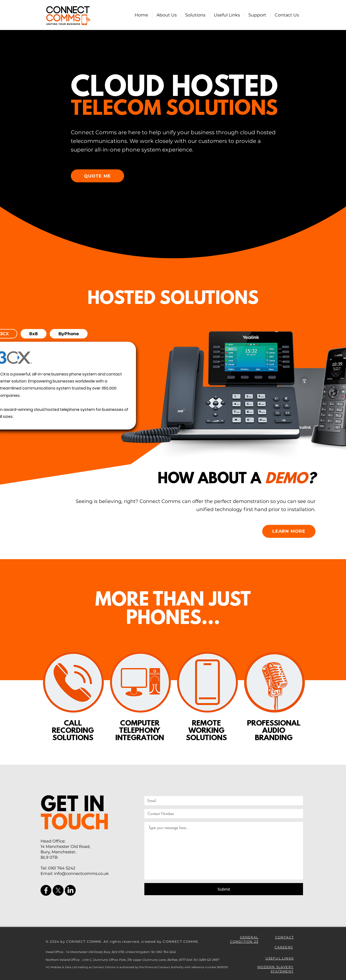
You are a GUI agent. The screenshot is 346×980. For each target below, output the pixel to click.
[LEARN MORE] (289, 531)
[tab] (34, 334)
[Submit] (224, 889)
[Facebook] (46, 890)
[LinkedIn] (70, 890)
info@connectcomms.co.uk (81, 873)
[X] (58, 890)
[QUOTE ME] (97, 176)
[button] (195, 15)
